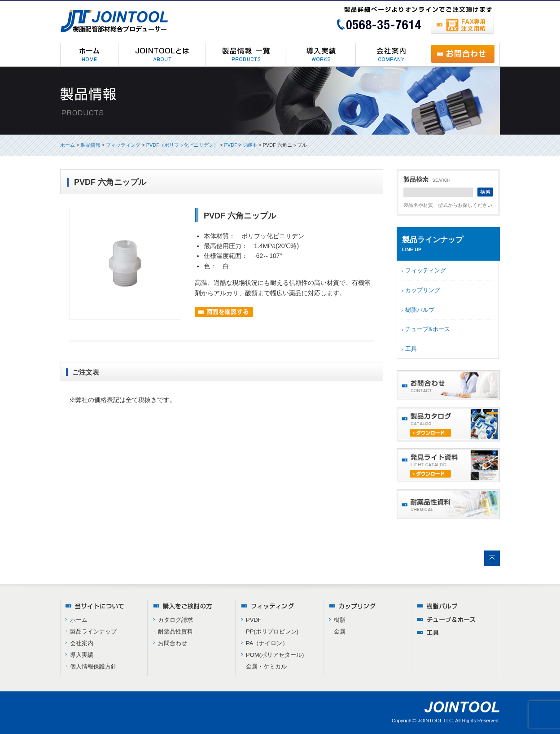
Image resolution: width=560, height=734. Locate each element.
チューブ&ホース (428, 329)
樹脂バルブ (420, 310)
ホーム (68, 145)
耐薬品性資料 (175, 631)
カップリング (423, 290)
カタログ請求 (175, 620)
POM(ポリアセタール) (275, 655)
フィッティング (426, 270)
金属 (340, 631)
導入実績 (82, 655)
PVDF (254, 620)
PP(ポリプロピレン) (272, 631)
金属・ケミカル (266, 666)
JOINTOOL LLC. (436, 721)
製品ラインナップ (93, 631)
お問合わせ (173, 643)
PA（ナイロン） (267, 643)
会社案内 (82, 643)
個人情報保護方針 (93, 666)
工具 (411, 349)
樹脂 (340, 620)
